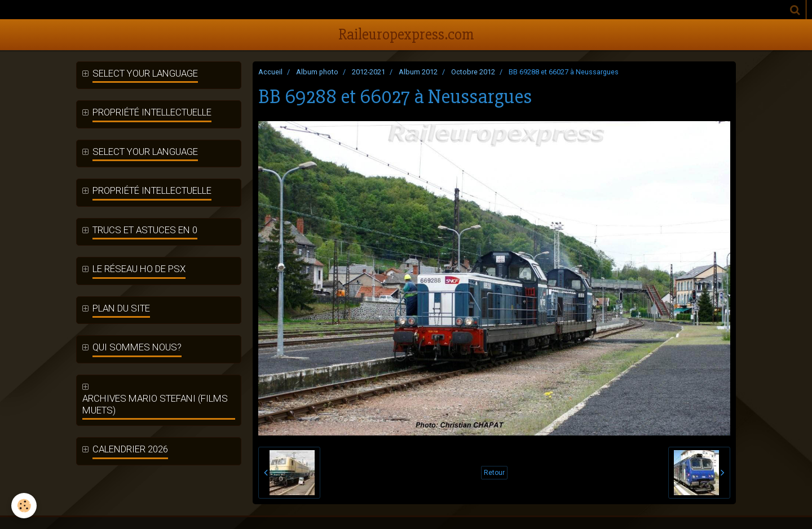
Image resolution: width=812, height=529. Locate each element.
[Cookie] (24, 506)
